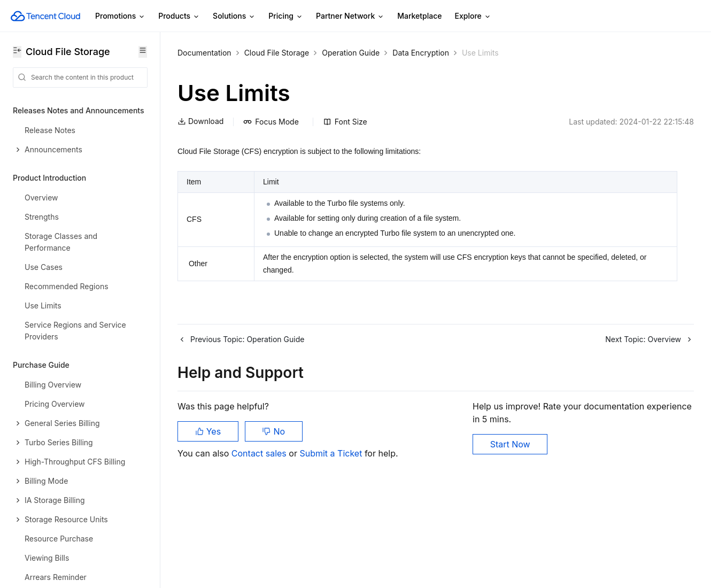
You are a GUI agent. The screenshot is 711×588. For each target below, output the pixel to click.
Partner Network (350, 16)
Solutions (234, 16)
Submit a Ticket (332, 453)
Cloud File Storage (277, 53)
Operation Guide (351, 53)
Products (179, 16)
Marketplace (419, 16)
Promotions (120, 16)
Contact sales (260, 453)
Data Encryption (421, 53)
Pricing (286, 16)
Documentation (204, 53)
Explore (473, 16)
